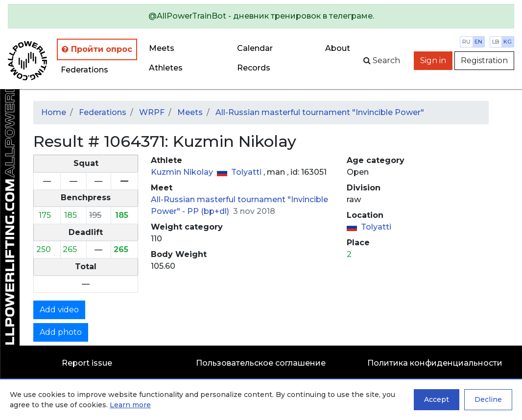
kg (508, 42)
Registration (484, 60)
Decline (488, 399)
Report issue (87, 363)
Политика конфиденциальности (435, 363)
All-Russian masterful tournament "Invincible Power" (320, 112)
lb (496, 42)
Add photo (61, 332)
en (478, 42)
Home (54, 112)
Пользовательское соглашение (261, 363)
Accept (437, 399)
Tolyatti (247, 172)
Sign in (433, 60)
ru (466, 42)
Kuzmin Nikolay (183, 172)
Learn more (130, 405)
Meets (162, 48)
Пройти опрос (97, 49)
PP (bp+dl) (209, 211)
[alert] (261, 16)
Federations (84, 70)
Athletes (166, 68)
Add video (59, 310)
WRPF (152, 112)
